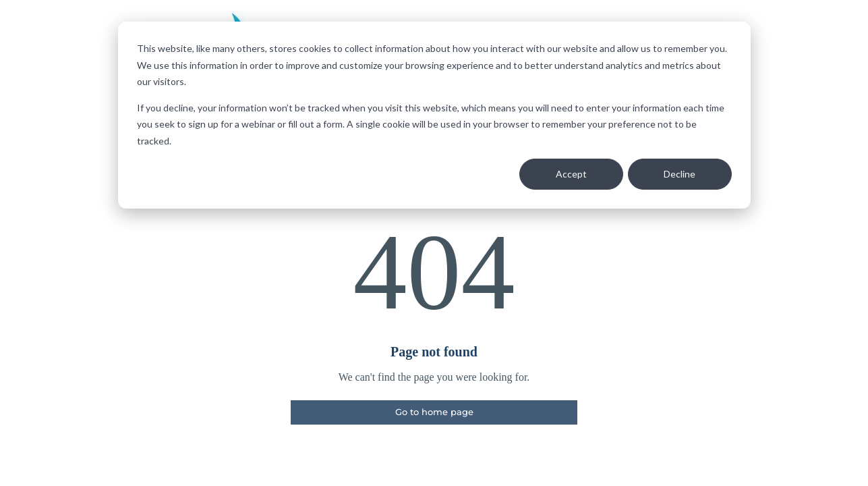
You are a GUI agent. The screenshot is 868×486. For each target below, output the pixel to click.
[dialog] (434, 115)
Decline (679, 174)
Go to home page (434, 412)
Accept (571, 174)
